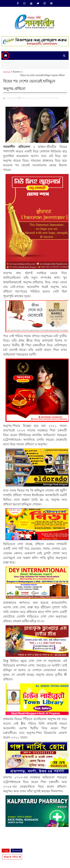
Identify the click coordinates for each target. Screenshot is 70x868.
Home (7, 72)
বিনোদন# (17, 851)
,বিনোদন (54, 98)
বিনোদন (17, 72)
